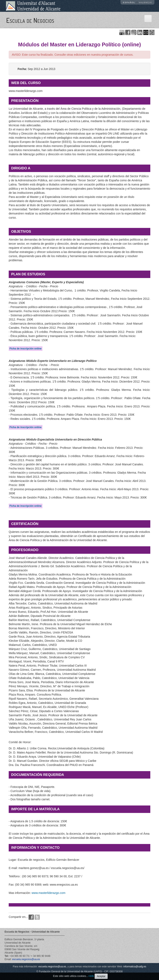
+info (91, 976)
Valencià (145, 2)
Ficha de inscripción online (26, 349)
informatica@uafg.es (135, 967)
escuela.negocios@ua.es (26, 959)
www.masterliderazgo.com (48, 893)
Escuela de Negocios (30, 20)
